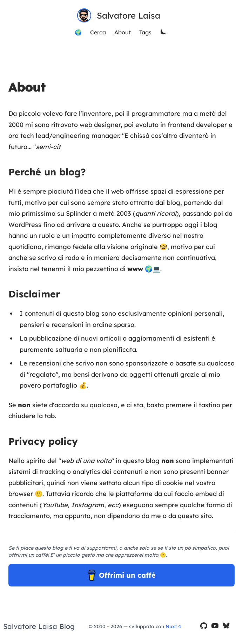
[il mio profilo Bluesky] (226, 626)
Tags (145, 32)
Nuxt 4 (173, 626)
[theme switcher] (164, 32)
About (123, 32)
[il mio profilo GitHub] (204, 626)
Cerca (98, 32)
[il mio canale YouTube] (215, 626)
